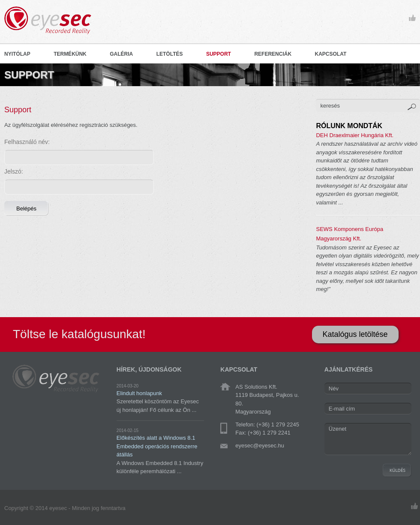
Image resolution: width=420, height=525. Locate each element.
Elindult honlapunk (139, 393)
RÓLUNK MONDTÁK (349, 126)
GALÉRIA (121, 54)
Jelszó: (14, 171)
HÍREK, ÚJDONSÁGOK (149, 369)
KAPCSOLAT (331, 54)
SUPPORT (219, 54)
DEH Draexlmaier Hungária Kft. (355, 135)
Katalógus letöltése (355, 334)
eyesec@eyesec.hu (260, 445)
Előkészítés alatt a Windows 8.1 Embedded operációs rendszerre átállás (157, 446)
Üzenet (368, 439)
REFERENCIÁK (273, 54)
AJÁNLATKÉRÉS (349, 369)
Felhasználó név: (27, 142)
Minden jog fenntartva (99, 508)
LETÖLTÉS (170, 54)
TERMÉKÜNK (70, 54)
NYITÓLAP (17, 54)
